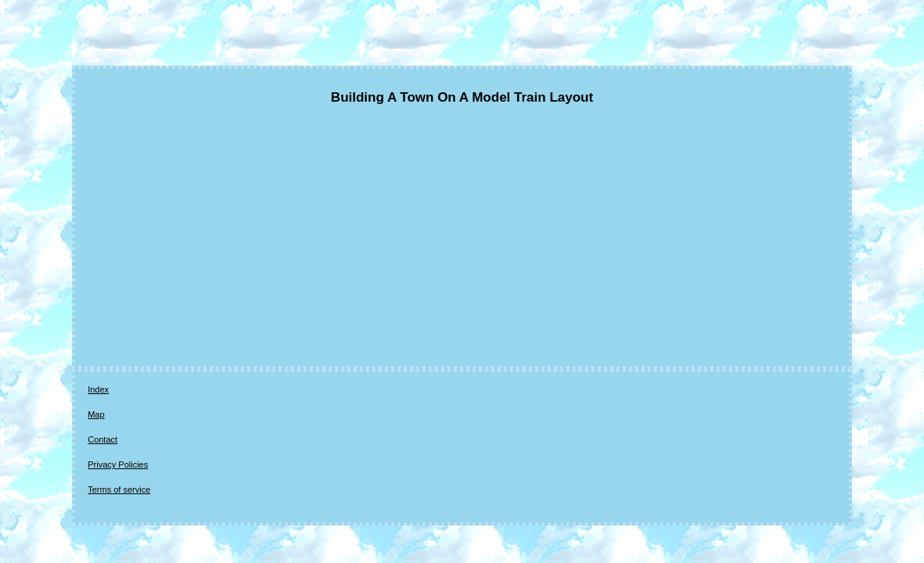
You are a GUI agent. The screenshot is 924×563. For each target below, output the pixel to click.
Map (134, 390)
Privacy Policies (237, 390)
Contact (175, 390)
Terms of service (315, 390)
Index (98, 390)
